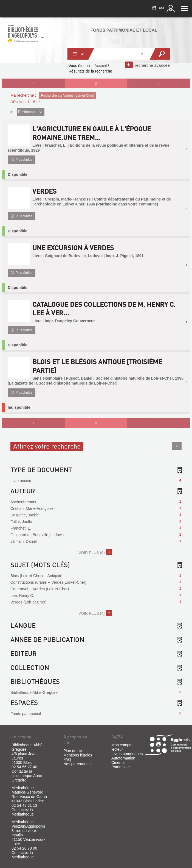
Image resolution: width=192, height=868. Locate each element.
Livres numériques (127, 754)
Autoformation (123, 758)
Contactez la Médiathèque (23, 812)
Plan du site (73, 751)
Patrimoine (121, 767)
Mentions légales (78, 755)
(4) (95, 613)
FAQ (67, 759)
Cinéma (118, 763)
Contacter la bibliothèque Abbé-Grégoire (27, 776)
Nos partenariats (77, 764)
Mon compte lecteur (122, 747)
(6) (95, 552)
